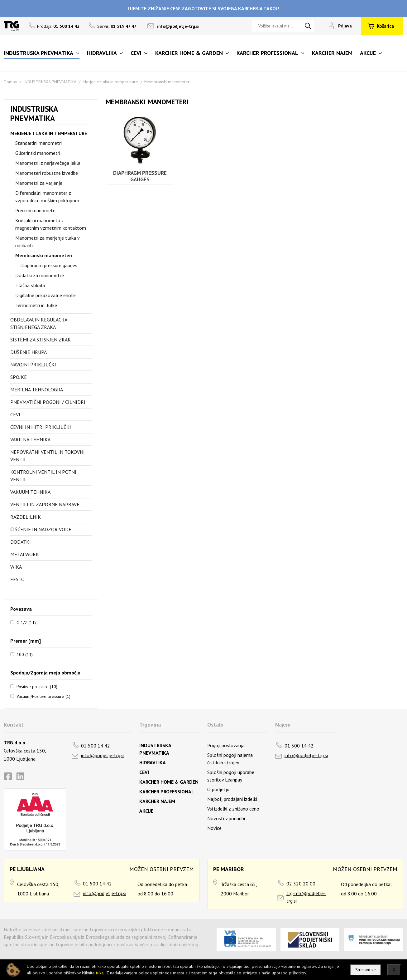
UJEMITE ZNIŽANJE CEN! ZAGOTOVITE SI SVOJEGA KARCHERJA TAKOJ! (203, 8)
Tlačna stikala (30, 285)
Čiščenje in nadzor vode (41, 529)
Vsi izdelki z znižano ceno (233, 809)
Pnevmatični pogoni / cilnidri (48, 402)
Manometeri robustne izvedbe (47, 173)
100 (25, 654)
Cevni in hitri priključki (41, 427)
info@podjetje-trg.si (178, 26)
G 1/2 (26, 622)
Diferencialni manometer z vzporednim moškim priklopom (47, 197)
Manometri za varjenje (39, 183)
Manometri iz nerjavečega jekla (48, 163)
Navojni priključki (33, 365)
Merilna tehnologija (37, 390)
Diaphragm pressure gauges (49, 265)
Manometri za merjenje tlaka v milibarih (47, 242)
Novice (214, 828)
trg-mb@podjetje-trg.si (306, 897)
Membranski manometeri (167, 82)
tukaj (100, 973)
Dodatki (21, 542)
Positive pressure (37, 686)
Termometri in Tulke (36, 305)
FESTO (17, 579)
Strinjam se (366, 970)
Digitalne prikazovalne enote (45, 295)
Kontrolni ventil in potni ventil (43, 476)
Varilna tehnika (30, 439)
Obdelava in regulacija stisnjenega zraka (39, 323)
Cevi (15, 414)
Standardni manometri (38, 143)
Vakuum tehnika (30, 492)
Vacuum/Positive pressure (43, 696)
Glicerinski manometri (38, 153)
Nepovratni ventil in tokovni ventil (48, 456)
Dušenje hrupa (29, 352)
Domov (10, 82)
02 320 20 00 (301, 884)
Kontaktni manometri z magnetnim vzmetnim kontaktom (51, 224)
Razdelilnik (26, 517)
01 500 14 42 (96, 746)
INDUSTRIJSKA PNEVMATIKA (50, 82)
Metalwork (25, 554)
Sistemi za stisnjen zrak (41, 340)
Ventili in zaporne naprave (45, 504)
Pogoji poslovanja (226, 745)
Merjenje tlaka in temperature (110, 82)
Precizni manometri (35, 210)
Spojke (19, 377)
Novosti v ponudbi (226, 818)
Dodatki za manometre (40, 275)
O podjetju (218, 789)
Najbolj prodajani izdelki (232, 799)
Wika (16, 567)
